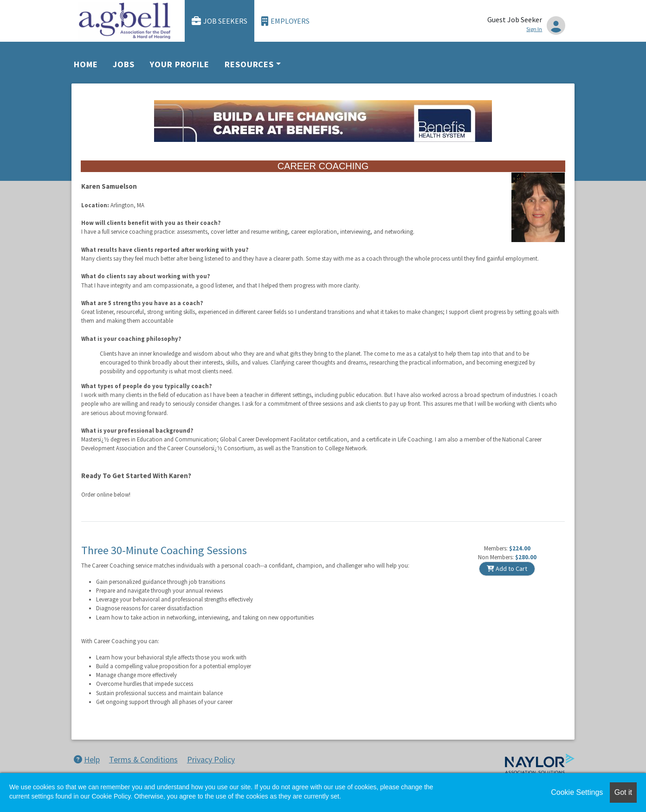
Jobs (124, 64)
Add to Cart (507, 569)
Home (86, 64)
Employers (285, 21)
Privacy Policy (211, 759)
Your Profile (180, 64)
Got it (623, 792)
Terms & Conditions (143, 759)
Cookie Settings (577, 792)
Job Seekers (220, 21)
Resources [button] (249, 64)
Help (87, 759)
